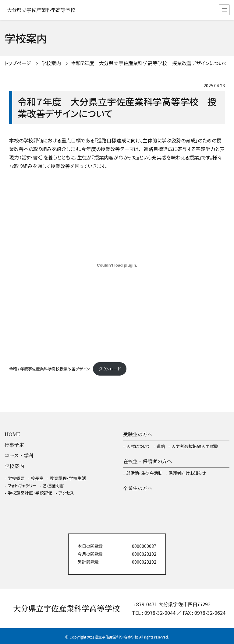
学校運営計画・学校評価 (30, 493)
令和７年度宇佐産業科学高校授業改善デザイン (50, 369)
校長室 (37, 478)
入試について (138, 446)
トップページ (18, 63)
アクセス (66, 493)
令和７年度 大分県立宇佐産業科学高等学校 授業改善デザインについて (149, 63)
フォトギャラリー (22, 485)
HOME (12, 434)
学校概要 (16, 478)
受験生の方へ (138, 434)
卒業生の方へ (138, 488)
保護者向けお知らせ (187, 473)
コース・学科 (19, 455)
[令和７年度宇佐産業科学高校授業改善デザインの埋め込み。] (117, 265)
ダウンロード (110, 369)
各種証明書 (53, 485)
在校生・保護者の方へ (147, 461)
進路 (161, 446)
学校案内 (51, 63)
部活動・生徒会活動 (144, 473)
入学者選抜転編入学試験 (195, 446)
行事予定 (14, 445)
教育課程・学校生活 (68, 478)
